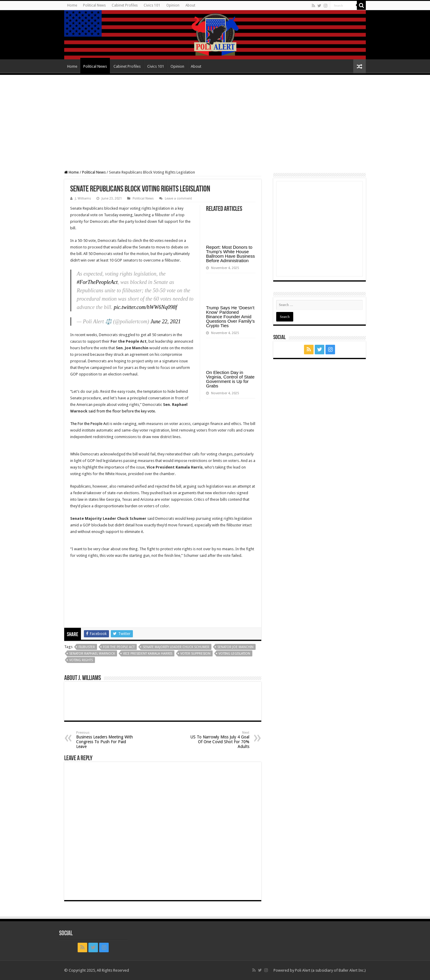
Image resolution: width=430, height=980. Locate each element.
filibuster (87, 647)
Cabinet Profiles (125, 5)
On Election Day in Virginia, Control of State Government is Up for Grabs (230, 379)
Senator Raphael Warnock (92, 654)
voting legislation (234, 654)
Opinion (173, 5)
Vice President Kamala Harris (148, 654)
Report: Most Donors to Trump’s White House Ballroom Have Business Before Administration (230, 254)
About (190, 5)
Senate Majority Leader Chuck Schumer (176, 647)
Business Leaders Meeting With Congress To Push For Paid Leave (107, 740)
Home (72, 5)
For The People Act (119, 647)
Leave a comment (178, 198)
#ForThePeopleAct (97, 282)
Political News (94, 5)
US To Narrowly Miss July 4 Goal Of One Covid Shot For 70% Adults (219, 740)
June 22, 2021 (166, 321)
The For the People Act (89, 424)
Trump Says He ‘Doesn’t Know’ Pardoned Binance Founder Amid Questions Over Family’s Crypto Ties (230, 317)
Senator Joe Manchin (235, 647)
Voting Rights (81, 660)
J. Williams (83, 198)
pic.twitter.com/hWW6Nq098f (145, 307)
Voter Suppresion (195, 654)
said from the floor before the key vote (122, 411)
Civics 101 (152, 5)
